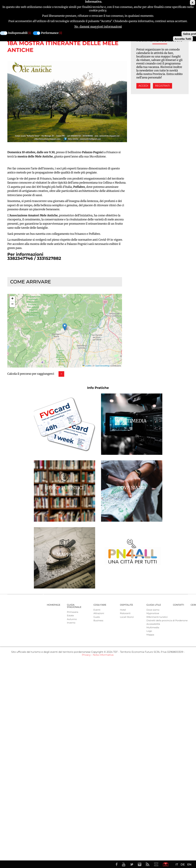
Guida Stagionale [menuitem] (74, 606)
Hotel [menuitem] (123, 610)
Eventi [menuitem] (97, 610)
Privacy (86, 655)
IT (177, 864)
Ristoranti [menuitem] (125, 613)
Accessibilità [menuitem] (153, 624)
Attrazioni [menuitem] (99, 613)
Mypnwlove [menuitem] (153, 613)
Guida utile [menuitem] (154, 605)
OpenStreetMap (102, 366)
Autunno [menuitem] (72, 619)
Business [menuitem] (98, 621)
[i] (30, 33)
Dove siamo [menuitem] (153, 610)
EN (189, 864)
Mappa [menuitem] (150, 635)
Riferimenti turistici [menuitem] (157, 617)
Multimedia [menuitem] (153, 628)
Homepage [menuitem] (54, 605)
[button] (65, 327)
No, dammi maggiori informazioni (98, 27)
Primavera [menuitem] (73, 612)
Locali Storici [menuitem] (127, 617)
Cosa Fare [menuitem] (100, 605)
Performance (50, 33)
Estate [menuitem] (70, 616)
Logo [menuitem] (149, 631)
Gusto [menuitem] (97, 617)
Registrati (163, 86)
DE (183, 864)
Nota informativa (103, 655)
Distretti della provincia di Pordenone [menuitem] (167, 621)
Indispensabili (18, 33)
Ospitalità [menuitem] (126, 605)
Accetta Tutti (183, 39)
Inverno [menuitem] (71, 623)
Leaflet (87, 366)
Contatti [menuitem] (179, 605)
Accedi (143, 86)
